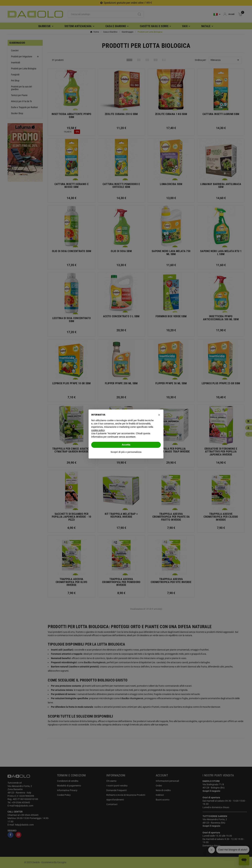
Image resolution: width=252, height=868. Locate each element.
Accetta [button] (126, 445)
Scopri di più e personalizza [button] (126, 452)
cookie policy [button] (98, 430)
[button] (159, 415)
